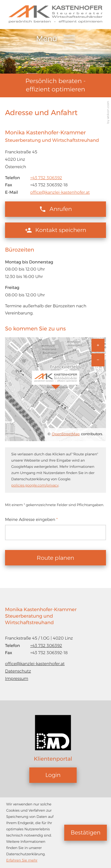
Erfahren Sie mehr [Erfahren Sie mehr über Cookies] (22, 860)
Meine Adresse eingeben (31, 519)
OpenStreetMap (66, 434)
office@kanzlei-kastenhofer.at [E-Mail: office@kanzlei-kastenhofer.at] (60, 192)
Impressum (17, 678)
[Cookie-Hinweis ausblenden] (86, 833)
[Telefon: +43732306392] (46, 178)
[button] (55, 209)
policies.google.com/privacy (35, 485)
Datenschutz (18, 671)
